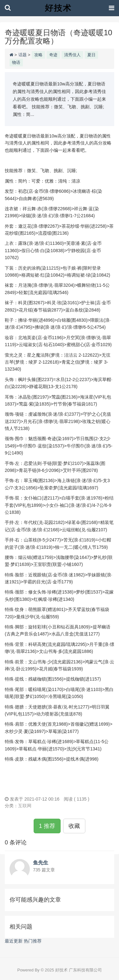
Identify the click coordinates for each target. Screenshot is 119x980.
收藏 (74, 826)
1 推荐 (47, 826)
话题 (23, 55)
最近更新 (14, 941)
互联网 (25, 806)
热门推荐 (33, 941)
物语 (16, 62)
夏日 (91, 55)
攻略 (38, 55)
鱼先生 (41, 863)
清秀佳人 (72, 55)
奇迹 (53, 55)
